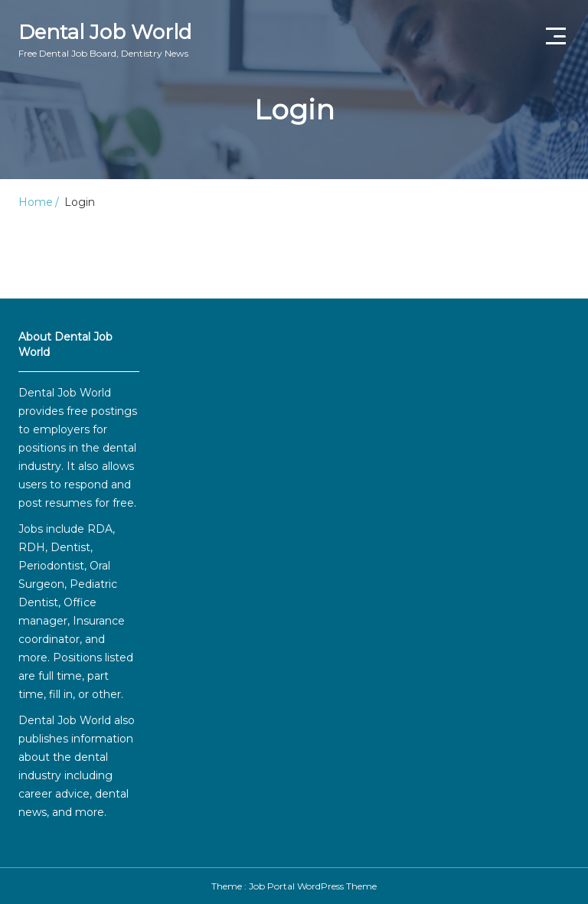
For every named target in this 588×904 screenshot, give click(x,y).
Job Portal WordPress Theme (313, 886)
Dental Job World (105, 40)
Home (36, 202)
